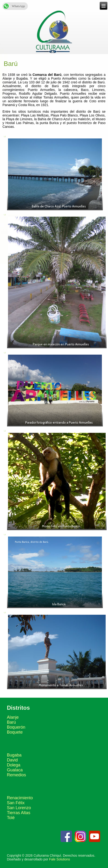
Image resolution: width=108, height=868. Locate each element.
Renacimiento (20, 798)
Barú (11, 722)
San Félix (16, 803)
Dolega (14, 765)
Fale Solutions (60, 859)
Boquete (15, 732)
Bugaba (14, 755)
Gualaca (15, 770)
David (12, 760)
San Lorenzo (19, 808)
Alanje (13, 717)
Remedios (16, 775)
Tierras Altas (19, 813)
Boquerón (16, 727)
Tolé (11, 818)
